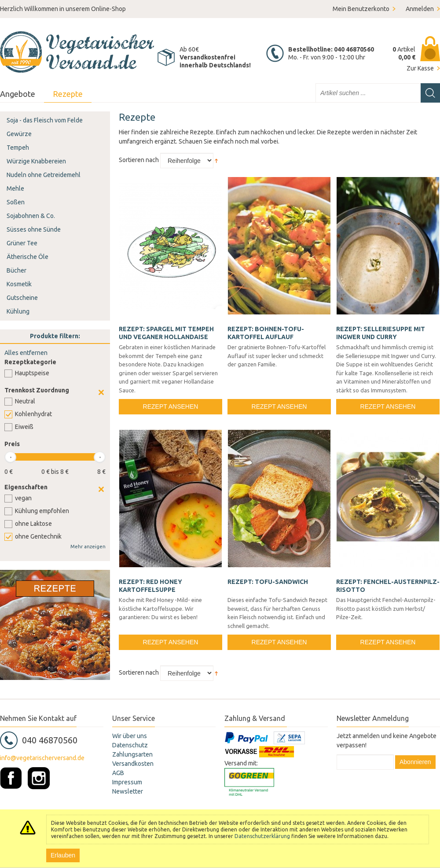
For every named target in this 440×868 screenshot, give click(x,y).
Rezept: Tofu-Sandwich (268, 582)
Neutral (25, 401)
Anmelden (420, 9)
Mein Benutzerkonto (361, 9)
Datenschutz (130, 745)
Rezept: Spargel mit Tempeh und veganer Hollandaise (166, 333)
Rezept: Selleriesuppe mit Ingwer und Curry (381, 333)
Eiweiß (24, 427)
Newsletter (128, 791)
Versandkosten (133, 764)
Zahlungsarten (132, 754)
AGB (118, 773)
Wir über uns (130, 736)
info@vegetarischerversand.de (42, 758)
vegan (23, 498)
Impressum (127, 782)
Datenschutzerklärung (262, 836)
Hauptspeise (32, 373)
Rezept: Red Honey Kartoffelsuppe (150, 586)
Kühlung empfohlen (42, 511)
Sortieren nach (139, 160)
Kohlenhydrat (33, 414)
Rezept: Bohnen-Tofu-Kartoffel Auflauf (266, 333)
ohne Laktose (33, 524)
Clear (101, 392)
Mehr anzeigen (88, 547)
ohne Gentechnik (38, 536)
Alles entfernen (26, 353)
